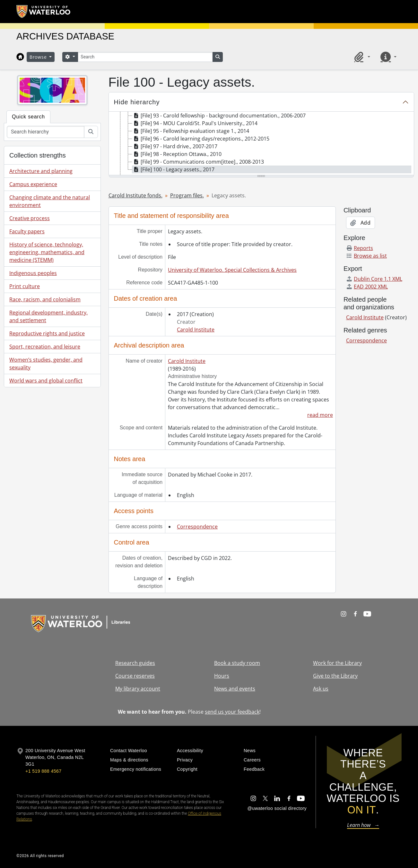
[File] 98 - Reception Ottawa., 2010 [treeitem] (177, 154)
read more (320, 415)
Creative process (30, 218)
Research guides (135, 663)
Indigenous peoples (33, 273)
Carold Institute (196, 330)
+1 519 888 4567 (43, 771)
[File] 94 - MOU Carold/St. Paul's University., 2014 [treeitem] (195, 123)
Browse (39, 57)
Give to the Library (335, 676)
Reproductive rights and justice (47, 333)
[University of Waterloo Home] (44, 12)
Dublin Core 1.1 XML (374, 279)
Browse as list (366, 256)
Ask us (321, 689)
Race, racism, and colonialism (45, 299)
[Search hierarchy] (46, 132)
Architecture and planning (41, 171)
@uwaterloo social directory (277, 808)
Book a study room (237, 663)
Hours (222, 676)
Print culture (25, 286)
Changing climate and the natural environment (50, 201)
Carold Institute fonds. (135, 195)
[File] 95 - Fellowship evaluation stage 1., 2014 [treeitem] (191, 131)
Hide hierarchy (137, 102)
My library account (138, 689)
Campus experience (33, 184)
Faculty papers (27, 231)
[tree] (261, 144)
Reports (360, 248)
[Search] (145, 57)
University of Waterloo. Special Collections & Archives (232, 270)
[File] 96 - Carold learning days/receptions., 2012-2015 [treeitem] (201, 139)
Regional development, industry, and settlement (48, 316)
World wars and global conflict (46, 381)
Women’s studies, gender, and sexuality (46, 364)
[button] (361, 57)
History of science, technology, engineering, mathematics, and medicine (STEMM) (47, 252)
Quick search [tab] (28, 117)
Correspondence (197, 527)
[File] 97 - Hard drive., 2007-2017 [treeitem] (175, 146)
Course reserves (135, 676)
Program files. (187, 195)
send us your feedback (232, 712)
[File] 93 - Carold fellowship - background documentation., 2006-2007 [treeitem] (219, 116)
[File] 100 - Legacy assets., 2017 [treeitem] (173, 169)
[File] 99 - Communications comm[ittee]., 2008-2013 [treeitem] (198, 162)
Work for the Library (337, 663)
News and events (235, 689)
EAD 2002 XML (367, 287)
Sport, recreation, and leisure (45, 347)
